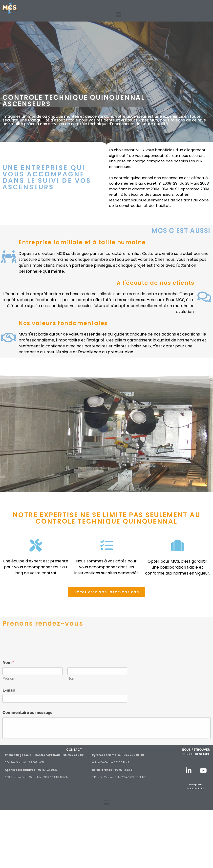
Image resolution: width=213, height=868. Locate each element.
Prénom (9, 737)
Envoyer (13, 811)
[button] (119, 14)
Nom (71, 737)
